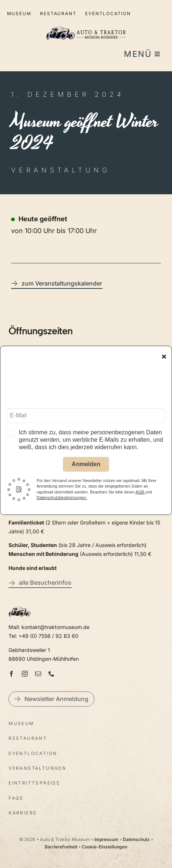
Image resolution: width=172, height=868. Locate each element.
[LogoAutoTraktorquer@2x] (86, 23)
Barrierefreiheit (61, 847)
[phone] (51, 674)
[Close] (164, 358)
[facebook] (11, 674)
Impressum (106, 839)
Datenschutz (136, 839)
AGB (140, 493)
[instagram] (25, 674)
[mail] (38, 674)
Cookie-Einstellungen (104, 847)
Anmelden (86, 465)
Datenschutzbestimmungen (62, 499)
